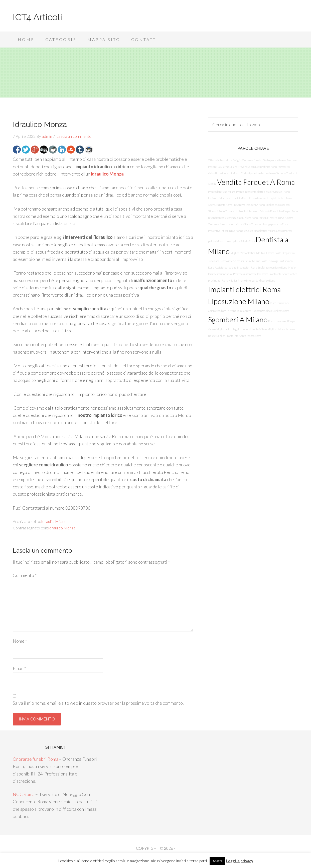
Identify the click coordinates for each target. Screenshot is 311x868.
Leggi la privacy (240, 861)
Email (19, 668)
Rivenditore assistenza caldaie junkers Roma (233, 218)
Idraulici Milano (54, 521)
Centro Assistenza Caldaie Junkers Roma (266, 311)
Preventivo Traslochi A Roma (249, 205)
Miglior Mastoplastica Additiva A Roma (252, 253)
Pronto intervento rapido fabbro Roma (270, 198)
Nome (20, 641)
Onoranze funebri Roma (36, 759)
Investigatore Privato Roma (240, 241)
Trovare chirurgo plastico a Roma (270, 224)
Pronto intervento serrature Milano (240, 261)
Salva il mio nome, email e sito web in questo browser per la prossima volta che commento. (98, 703)
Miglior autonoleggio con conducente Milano (242, 329)
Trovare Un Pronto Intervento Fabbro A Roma (251, 211)
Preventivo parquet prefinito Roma (257, 167)
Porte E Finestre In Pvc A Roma (276, 218)
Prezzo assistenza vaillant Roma (251, 274)
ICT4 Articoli (37, 17)
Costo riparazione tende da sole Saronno (263, 173)
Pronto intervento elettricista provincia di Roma (263, 192)
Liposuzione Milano (239, 301)
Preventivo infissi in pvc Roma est (227, 231)
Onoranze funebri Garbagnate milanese (264, 160)
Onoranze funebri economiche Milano (229, 224)
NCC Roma (24, 794)
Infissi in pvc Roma (287, 211)
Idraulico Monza (62, 528)
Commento (25, 575)
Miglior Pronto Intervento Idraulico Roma (252, 280)
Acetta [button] (217, 861)
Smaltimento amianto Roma (272, 267)
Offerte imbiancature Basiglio (225, 160)
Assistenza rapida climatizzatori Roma (236, 267)
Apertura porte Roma (220, 205)
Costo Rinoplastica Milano (261, 231)
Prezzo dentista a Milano (222, 192)
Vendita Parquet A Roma (256, 182)
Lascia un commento (74, 136)
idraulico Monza (107, 174)
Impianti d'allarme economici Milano (228, 198)
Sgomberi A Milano (238, 319)
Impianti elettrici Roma (244, 289)
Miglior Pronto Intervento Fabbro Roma (239, 336)
